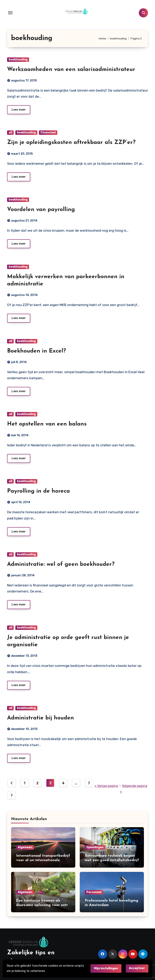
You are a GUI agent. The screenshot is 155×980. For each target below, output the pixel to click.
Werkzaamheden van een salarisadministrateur (71, 70)
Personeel (94, 892)
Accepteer (137, 968)
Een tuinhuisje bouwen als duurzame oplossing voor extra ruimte (43, 905)
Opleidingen (95, 847)
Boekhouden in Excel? (37, 351)
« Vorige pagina (106, 786)
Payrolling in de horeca (38, 491)
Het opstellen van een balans (47, 424)
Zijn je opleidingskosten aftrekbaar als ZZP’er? (71, 143)
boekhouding (18, 60)
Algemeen (25, 847)
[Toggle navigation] (10, 13)
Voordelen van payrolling (41, 210)
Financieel (48, 133)
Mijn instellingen (106, 968)
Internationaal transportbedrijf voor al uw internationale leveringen (43, 860)
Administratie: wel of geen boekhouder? (61, 564)
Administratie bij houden (40, 718)
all (10, 133)
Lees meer (19, 110)
